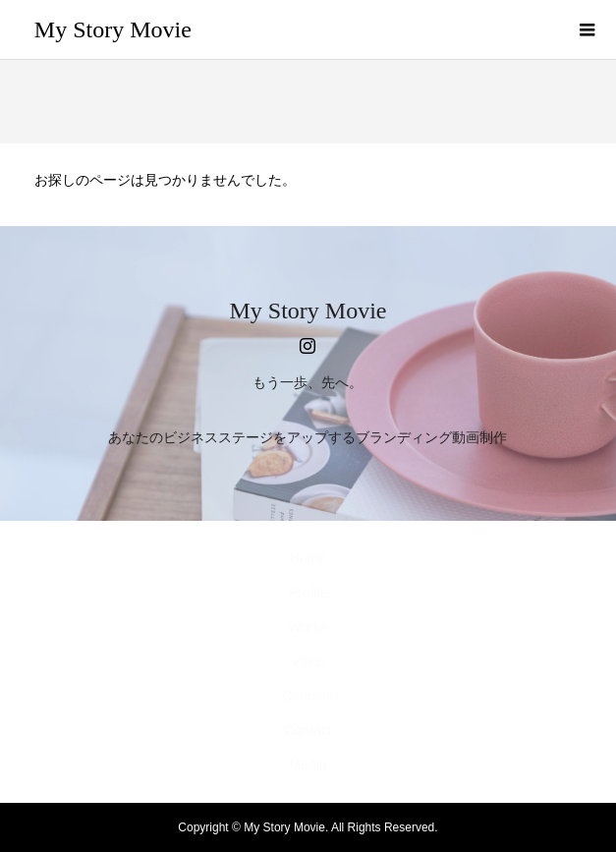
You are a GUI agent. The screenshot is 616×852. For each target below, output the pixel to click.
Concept (308, 696)
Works (308, 627)
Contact (308, 730)
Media (308, 765)
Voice (308, 661)
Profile (308, 593)
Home (308, 558)
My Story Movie (113, 29)
